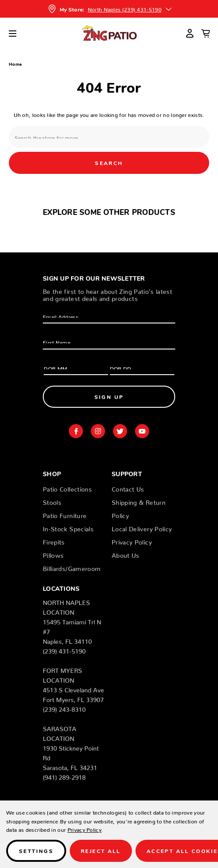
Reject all (101, 851)
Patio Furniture (65, 514)
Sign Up (109, 396)
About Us (126, 554)
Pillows (53, 554)
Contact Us (128, 488)
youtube (142, 431)
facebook (76, 431)
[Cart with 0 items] (206, 33)
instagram (98, 431)
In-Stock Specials (68, 527)
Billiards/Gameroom (72, 567)
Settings (36, 851)
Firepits (54, 541)
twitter (120, 431)
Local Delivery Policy (142, 527)
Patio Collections (67, 488)
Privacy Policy (132, 541)
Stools (52, 501)
